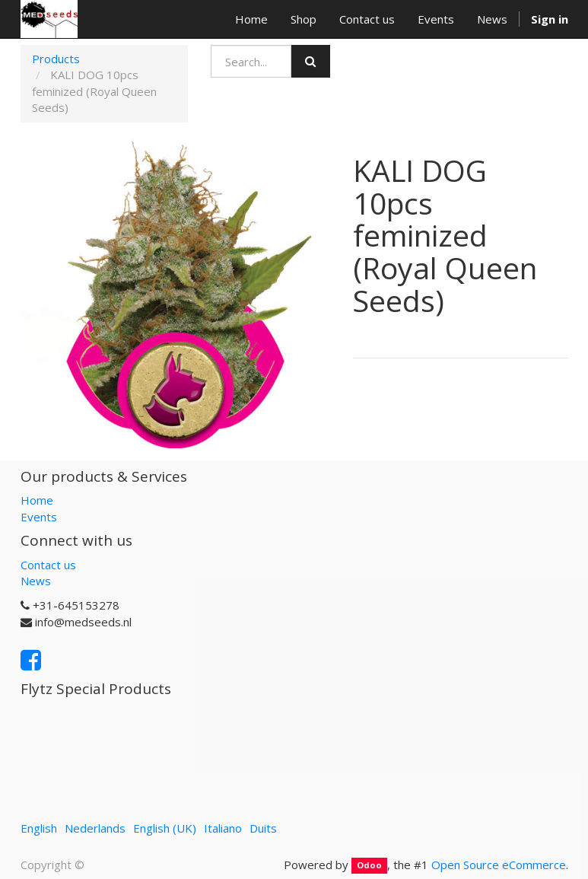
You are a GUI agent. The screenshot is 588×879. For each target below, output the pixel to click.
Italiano (223, 828)
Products (56, 59)
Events (39, 517)
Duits (263, 828)
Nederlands (95, 828)
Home (37, 500)
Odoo (369, 866)
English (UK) (165, 828)
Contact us (48, 565)
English (39, 828)
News (36, 581)
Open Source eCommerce (499, 865)
